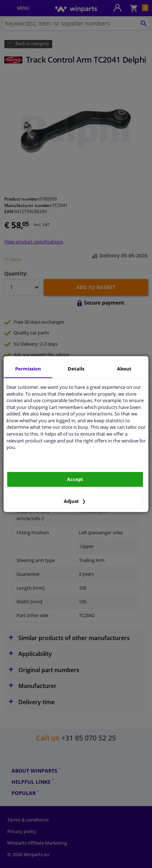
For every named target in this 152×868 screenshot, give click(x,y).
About (124, 369)
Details (76, 369)
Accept (75, 479)
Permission (28, 369)
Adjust (75, 501)
